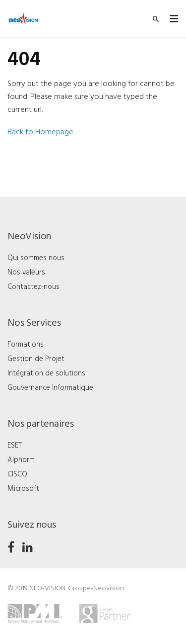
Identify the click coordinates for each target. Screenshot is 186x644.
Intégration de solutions (46, 373)
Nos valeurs (26, 273)
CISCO (17, 474)
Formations (26, 345)
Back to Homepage (40, 132)
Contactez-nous (33, 287)
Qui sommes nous (36, 258)
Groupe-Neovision (96, 589)
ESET (15, 446)
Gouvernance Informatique (50, 388)
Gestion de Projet (36, 359)
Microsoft (23, 489)
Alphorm (21, 460)
